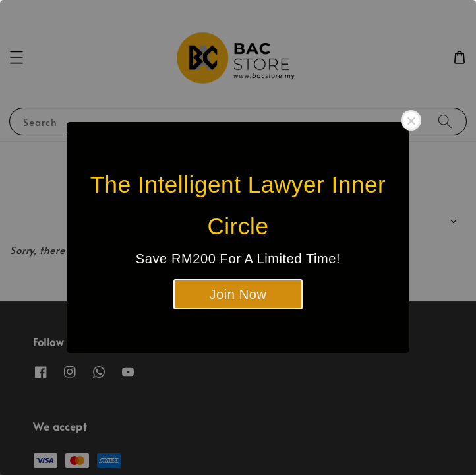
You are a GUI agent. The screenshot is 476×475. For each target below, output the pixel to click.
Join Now (238, 294)
